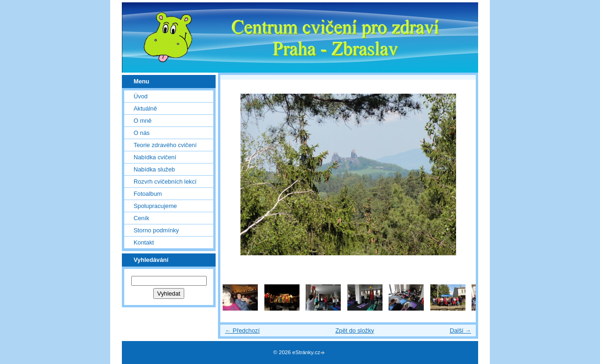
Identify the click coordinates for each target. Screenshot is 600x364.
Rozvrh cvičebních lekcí (165, 182)
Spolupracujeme (155, 206)
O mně (142, 121)
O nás (142, 133)
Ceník (141, 218)
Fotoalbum (148, 194)
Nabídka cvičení (155, 157)
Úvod (141, 96)
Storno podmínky (156, 230)
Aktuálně (145, 108)
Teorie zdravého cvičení (165, 145)
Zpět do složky (355, 331)
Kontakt (144, 242)
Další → (460, 331)
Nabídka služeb (154, 169)
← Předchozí (242, 331)
